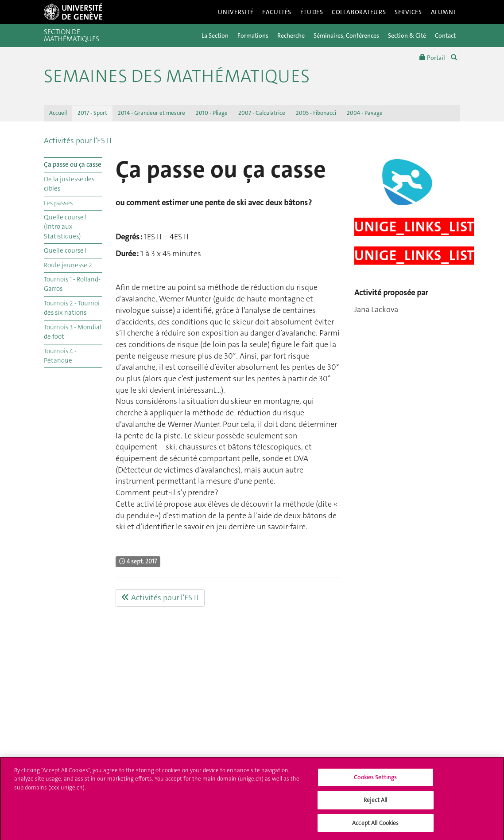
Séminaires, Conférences (346, 35)
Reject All (375, 803)
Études (312, 12)
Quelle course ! (65, 250)
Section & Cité (407, 35)
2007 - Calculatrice (262, 113)
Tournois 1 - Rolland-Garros (72, 284)
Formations (253, 35)
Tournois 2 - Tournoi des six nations (72, 308)
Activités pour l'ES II (78, 141)
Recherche (291, 35)
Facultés (277, 12)
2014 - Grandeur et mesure (151, 113)
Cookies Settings (375, 780)
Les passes (58, 203)
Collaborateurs (359, 12)
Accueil (58, 113)
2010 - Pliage (212, 113)
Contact (445, 35)
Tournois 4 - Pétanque (60, 356)
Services (408, 12)
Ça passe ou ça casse (73, 164)
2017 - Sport (92, 113)
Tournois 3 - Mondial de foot (73, 332)
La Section (215, 35)
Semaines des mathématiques (177, 76)
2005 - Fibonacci (316, 113)
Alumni (443, 12)
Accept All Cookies (375, 826)
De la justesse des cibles (69, 184)
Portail (432, 57)
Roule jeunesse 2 (68, 265)
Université (236, 12)
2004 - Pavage (365, 113)
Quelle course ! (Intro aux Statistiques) (65, 227)
